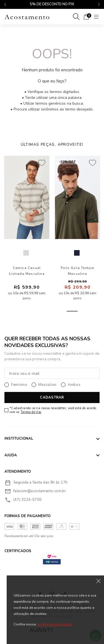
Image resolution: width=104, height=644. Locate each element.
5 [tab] (72, 311)
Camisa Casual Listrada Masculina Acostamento (27, 271)
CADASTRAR (52, 398)
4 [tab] (59, 311)
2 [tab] (32, 311)
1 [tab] (19, 311)
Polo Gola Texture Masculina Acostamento (77, 271)
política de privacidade (54, 624)
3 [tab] (45, 311)
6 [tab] (85, 311)
